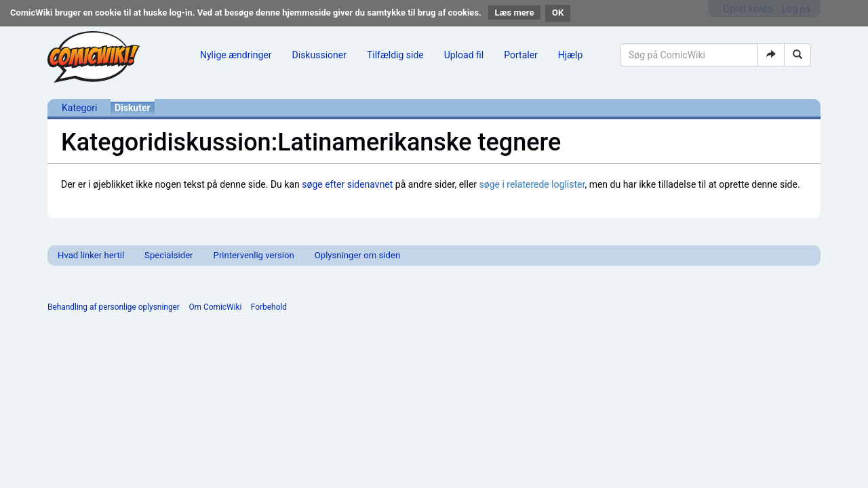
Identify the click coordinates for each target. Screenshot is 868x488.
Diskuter (133, 108)
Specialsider (169, 255)
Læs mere (515, 13)
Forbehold (269, 307)
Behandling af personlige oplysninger (114, 307)
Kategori (79, 108)
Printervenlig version (254, 255)
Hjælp (570, 55)
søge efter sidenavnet (347, 184)
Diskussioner (319, 55)
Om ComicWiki (215, 307)
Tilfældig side (395, 55)
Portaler (521, 55)
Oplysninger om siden (357, 255)
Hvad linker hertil (91, 255)
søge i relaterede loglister (532, 184)
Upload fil (464, 55)
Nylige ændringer (236, 55)
